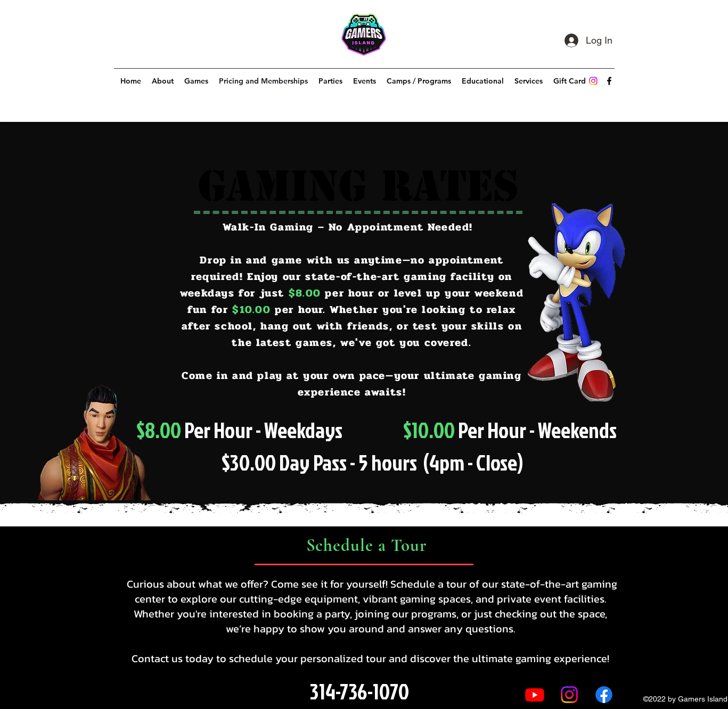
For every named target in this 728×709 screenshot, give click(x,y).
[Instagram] (593, 81)
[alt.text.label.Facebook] (609, 81)
